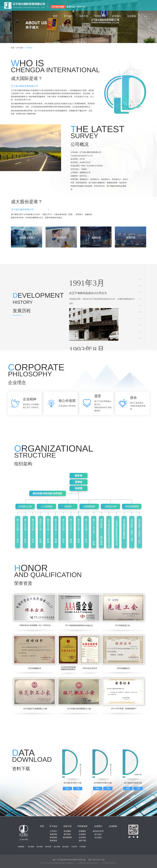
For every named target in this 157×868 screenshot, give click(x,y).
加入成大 (98, 834)
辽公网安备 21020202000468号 (88, 863)
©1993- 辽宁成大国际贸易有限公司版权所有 (57, 863)
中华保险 (83, 847)
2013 (140, 325)
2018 (140, 338)
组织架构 (53, 837)
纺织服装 (67, 831)
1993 (140, 286)
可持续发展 (82, 826)
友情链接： (22, 847)
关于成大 (53, 826)
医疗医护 (67, 834)
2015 (140, 332)
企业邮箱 (113, 826)
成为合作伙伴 (98, 831)
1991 (140, 279)
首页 (42, 826)
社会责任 (82, 834)
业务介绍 (67, 826)
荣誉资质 (53, 841)
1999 (140, 305)
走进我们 (98, 826)
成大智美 (40, 847)
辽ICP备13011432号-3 (109, 863)
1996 (140, 292)
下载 (78, 789)
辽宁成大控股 (24, 840)
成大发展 (65, 847)
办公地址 (98, 837)
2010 (140, 318)
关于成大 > (21, 48)
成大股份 (31, 847)
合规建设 (82, 831)
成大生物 (57, 847)
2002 (140, 312)
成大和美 (48, 847)
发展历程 (53, 834)
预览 (67, 789)
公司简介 (53, 831)
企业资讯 (82, 837)
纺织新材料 (67, 837)
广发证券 (74, 847)
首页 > (13, 48)
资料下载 (82, 841)
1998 (140, 299)
